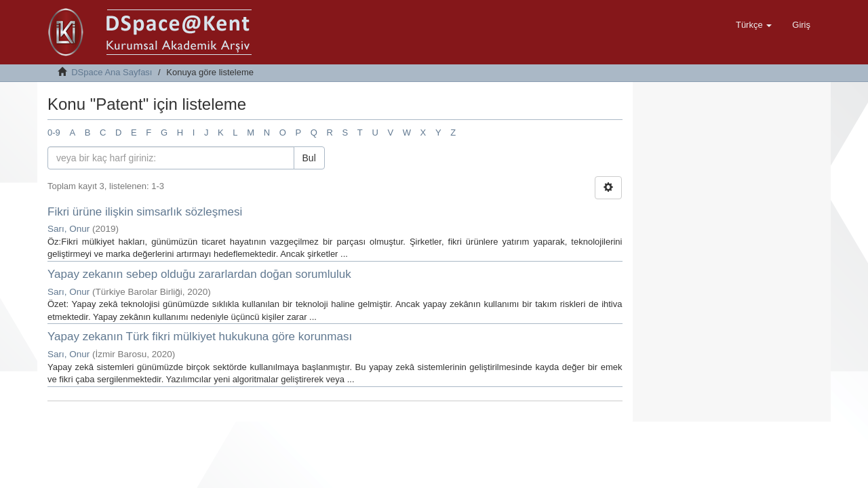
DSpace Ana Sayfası (112, 72)
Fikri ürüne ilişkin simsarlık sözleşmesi (145, 212)
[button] (754, 25)
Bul (309, 158)
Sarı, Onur (68, 229)
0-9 (54, 133)
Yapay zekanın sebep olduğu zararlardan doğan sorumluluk (199, 274)
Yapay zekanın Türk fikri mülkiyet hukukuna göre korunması (200, 337)
